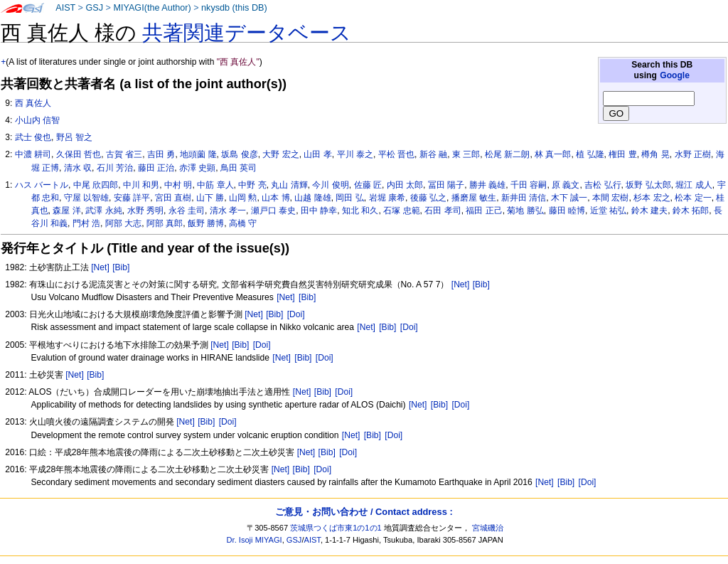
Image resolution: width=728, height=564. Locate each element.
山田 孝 (317, 154)
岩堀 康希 (387, 198)
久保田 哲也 (79, 154)
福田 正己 (484, 211)
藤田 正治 (156, 168)
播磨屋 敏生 (474, 198)
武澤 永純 (103, 211)
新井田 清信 (524, 198)
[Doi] (296, 314)
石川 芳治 (115, 168)
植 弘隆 (590, 154)
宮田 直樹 (173, 198)
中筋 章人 (215, 185)
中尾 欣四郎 (96, 185)
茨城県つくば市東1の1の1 (336, 528)
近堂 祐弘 (608, 211)
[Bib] (121, 267)
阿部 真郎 (165, 223)
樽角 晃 (655, 154)
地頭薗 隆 (198, 154)
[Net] (100, 267)
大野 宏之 (280, 154)
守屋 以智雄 (86, 198)
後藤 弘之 (428, 198)
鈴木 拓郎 (691, 211)
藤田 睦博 (567, 211)
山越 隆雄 (312, 198)
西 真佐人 (33, 103)
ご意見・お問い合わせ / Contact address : (364, 512)
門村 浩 (86, 223)
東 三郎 (466, 154)
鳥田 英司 (239, 168)
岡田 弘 (349, 198)
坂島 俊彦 (239, 154)
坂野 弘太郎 (648, 185)
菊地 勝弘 (525, 211)
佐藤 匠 (368, 185)
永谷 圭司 (187, 211)
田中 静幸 (319, 211)
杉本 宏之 (652, 198)
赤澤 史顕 (197, 168)
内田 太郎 (405, 185)
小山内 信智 (37, 120)
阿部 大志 (123, 223)
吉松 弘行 (603, 185)
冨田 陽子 (446, 185)
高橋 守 (243, 223)
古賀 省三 (124, 154)
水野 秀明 (145, 211)
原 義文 (566, 185)
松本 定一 (693, 198)
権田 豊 (622, 154)
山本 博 (275, 198)
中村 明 (178, 185)
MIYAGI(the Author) (152, 8)
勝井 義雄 (487, 185)
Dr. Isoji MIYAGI (255, 540)
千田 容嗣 (529, 185)
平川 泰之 (355, 154)
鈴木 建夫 (649, 211)
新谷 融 (433, 154)
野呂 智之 (74, 137)
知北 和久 (360, 211)
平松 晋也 (396, 154)
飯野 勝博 (206, 223)
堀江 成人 (694, 185)
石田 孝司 (443, 211)
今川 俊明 (330, 185)
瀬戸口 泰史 (273, 211)
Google (675, 75)
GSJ (94, 8)
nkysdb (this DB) (234, 8)
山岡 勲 (243, 198)
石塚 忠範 (401, 211)
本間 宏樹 (610, 198)
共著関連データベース (247, 33)
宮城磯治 (488, 528)
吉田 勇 (161, 154)
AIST (65, 8)
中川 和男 (141, 185)
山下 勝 (210, 198)
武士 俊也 (33, 137)
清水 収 (78, 168)
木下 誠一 (569, 198)
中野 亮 (252, 185)
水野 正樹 (693, 154)
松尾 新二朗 (507, 154)
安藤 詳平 (132, 198)
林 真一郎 (553, 154)
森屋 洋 (66, 211)
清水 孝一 (228, 211)
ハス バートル (42, 185)
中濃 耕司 (33, 154)
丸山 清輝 (289, 185)
